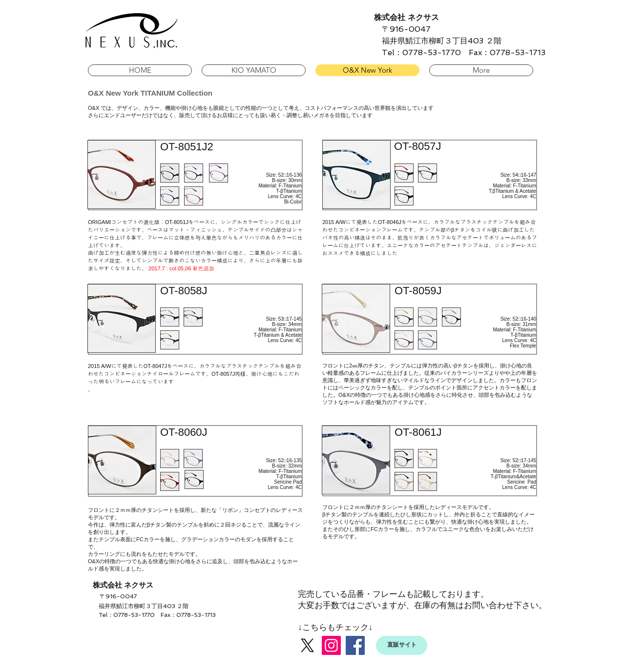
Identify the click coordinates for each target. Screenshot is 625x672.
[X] (307, 645)
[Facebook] (355, 645)
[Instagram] (331, 645)
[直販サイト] (402, 645)
